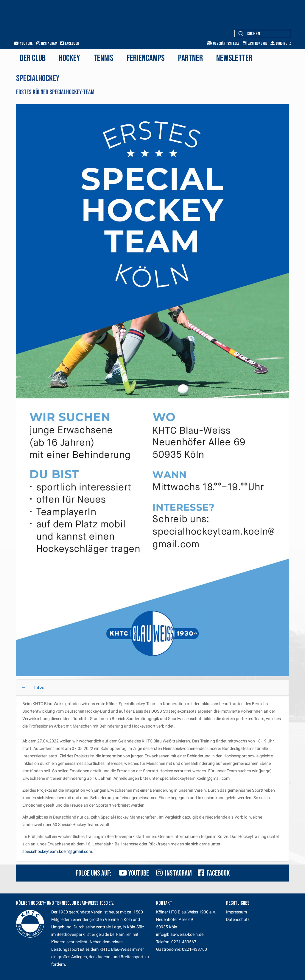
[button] (152, 770)
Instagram (47, 43)
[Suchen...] (263, 34)
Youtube (23, 43)
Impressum (236, 912)
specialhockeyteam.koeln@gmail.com (57, 851)
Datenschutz (238, 919)
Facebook (70, 43)
